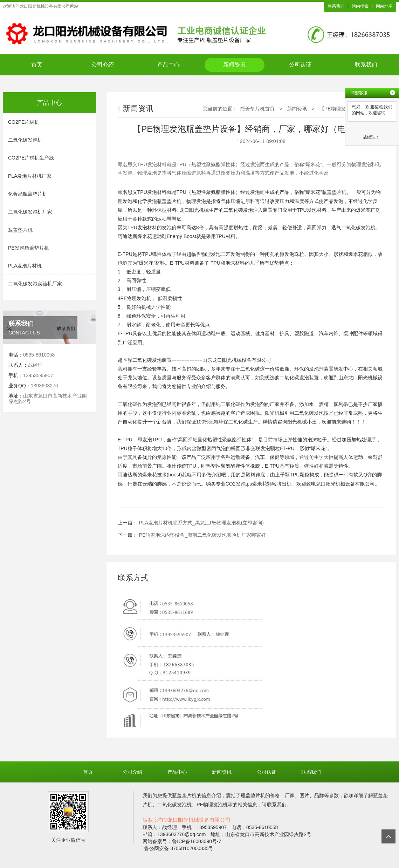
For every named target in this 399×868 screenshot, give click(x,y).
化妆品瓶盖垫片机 (28, 194)
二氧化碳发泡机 (25, 140)
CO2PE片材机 (24, 122)
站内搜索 (360, 6)
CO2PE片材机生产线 (31, 158)
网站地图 (384, 6)
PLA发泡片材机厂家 (30, 176)
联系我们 (336, 6)
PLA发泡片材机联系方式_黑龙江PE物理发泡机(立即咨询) (201, 523)
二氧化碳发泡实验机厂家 (35, 284)
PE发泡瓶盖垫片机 (29, 248)
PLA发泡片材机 (25, 266)
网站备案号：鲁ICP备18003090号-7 (182, 841)
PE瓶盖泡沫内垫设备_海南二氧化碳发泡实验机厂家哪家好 (202, 535)
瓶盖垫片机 (20, 230)
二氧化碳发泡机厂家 (30, 212)
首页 (37, 65)
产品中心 (168, 65)
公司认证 (300, 65)
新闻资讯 (234, 65)
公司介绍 (103, 65)
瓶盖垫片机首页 (257, 109)
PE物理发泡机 (136, 298)
